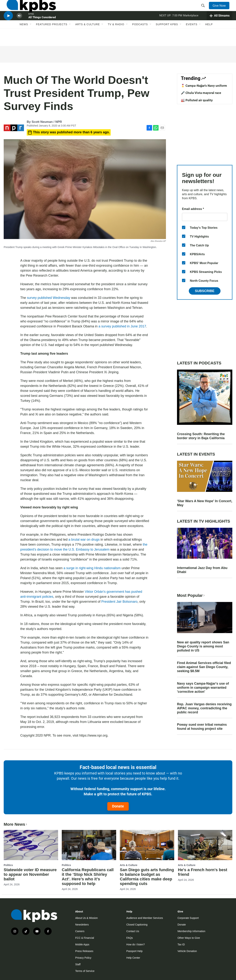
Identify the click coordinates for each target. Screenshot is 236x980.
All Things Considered (42, 28)
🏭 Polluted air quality (197, 100)
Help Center (133, 958)
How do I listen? (136, 944)
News (24, 38)
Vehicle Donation (187, 951)
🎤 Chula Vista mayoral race (201, 93)
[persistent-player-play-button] (8, 27)
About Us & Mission (86, 918)
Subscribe (205, 291)
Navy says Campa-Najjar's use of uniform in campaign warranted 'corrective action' (203, 688)
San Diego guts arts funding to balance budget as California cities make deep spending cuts (147, 877)
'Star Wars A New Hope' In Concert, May (205, 503)
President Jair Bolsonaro (119, 602)
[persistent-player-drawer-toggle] (219, 27)
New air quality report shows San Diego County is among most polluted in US (203, 646)
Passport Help (134, 951)
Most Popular (191, 595)
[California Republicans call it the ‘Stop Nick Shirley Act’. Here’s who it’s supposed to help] (89, 845)
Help (209, 38)
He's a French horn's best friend (203, 872)
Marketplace (191, 27)
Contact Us (133, 931)
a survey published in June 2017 (122, 326)
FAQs (130, 938)
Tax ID (181, 944)
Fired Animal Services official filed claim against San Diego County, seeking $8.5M (204, 667)
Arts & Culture (87, 38)
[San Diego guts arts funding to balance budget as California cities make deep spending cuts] (147, 845)
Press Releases (84, 951)
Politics (8, 865)
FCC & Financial (85, 938)
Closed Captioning (137, 925)
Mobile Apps (82, 944)
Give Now (221, 10)
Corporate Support (188, 918)
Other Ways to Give (189, 938)
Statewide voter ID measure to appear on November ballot (30, 874)
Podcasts (140, 38)
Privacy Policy (83, 958)
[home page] (28, 10)
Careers (80, 931)
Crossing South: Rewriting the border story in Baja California (201, 436)
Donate (118, 806)
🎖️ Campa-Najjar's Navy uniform (204, 86)
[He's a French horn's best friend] (205, 845)
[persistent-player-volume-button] (19, 27)
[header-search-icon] (204, 10)
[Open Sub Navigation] (31, 38)
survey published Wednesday (49, 298)
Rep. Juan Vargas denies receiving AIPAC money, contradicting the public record (204, 708)
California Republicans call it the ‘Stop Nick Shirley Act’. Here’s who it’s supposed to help (88, 877)
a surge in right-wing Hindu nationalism (92, 568)
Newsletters (82, 925)
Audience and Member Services (145, 918)
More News (16, 824)
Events (192, 38)
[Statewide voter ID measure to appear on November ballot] (31, 845)
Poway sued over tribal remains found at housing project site (202, 727)
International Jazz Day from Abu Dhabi (202, 570)
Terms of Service (85, 971)
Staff (78, 964)
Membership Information (191, 931)
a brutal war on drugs (84, 540)
